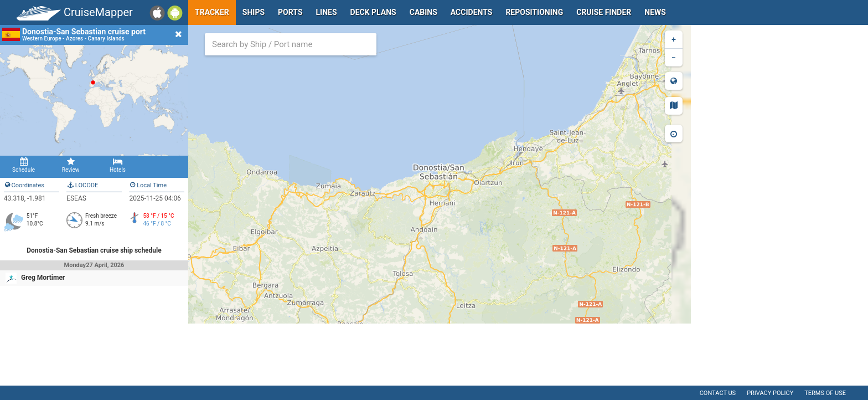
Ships (254, 12)
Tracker (212, 12)
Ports (290, 12)
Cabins (423, 12)
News (655, 12)
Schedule (24, 165)
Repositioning (534, 12)
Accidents (472, 12)
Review (71, 165)
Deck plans (373, 12)
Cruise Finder (604, 12)
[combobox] (291, 44)
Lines (327, 12)
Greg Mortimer (43, 278)
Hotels (118, 165)
